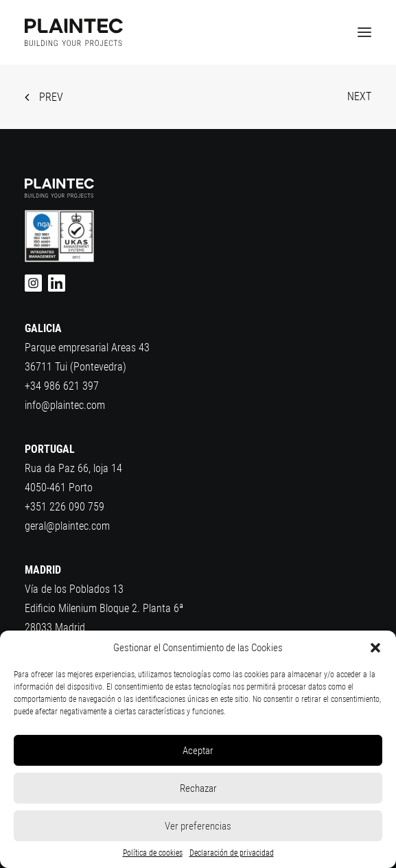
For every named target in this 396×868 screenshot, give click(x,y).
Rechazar (198, 788)
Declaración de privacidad (232, 853)
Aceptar (198, 751)
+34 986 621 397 (62, 386)
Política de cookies (153, 853)
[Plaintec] (74, 32)
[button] (375, 648)
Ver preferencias (198, 826)
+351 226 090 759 (65, 507)
